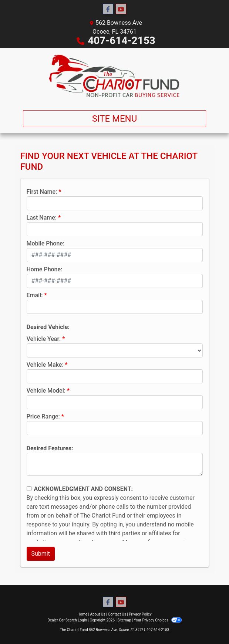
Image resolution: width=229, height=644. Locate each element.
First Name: (42, 192)
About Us (98, 614)
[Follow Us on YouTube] (121, 9)
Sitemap (124, 620)
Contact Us (117, 614)
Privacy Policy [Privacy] (140, 614)
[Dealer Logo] (115, 76)
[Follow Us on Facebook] (108, 9)
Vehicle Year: (44, 339)
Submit (41, 554)
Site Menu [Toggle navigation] (115, 119)
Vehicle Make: (45, 365)
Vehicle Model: (46, 391)
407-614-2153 (122, 40)
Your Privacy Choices (158, 620)
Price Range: (43, 416)
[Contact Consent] (29, 489)
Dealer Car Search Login (67, 620)
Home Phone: (45, 269)
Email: (35, 295)
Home (82, 614)
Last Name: (42, 218)
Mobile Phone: (46, 243)
